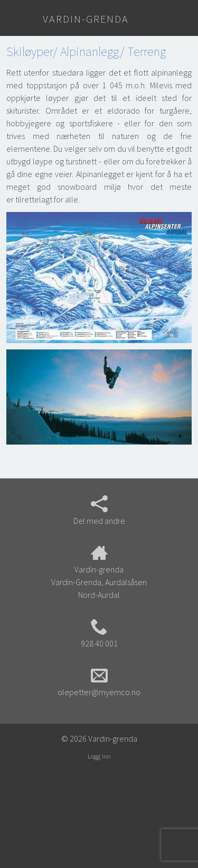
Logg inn (99, 756)
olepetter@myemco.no (99, 682)
